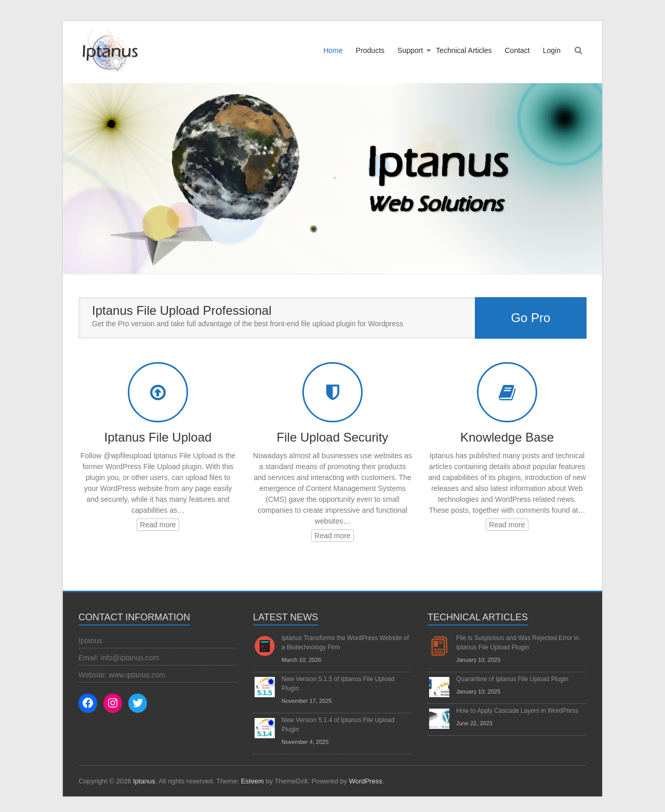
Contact (517, 50)
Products (370, 50)
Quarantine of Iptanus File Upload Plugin (512, 679)
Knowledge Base (507, 437)
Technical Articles (464, 50)
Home (333, 50)
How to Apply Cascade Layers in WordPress (517, 711)
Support (410, 50)
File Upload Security (333, 437)
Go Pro (530, 318)
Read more (158, 525)
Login (552, 50)
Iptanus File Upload (158, 437)
